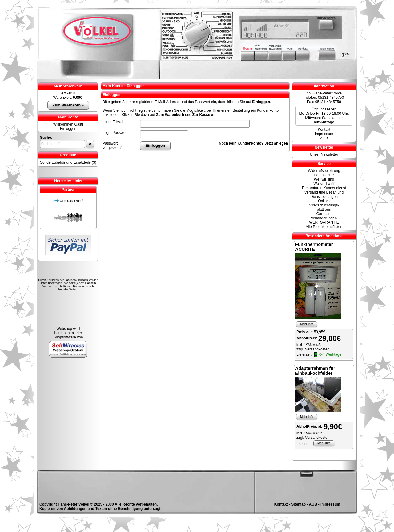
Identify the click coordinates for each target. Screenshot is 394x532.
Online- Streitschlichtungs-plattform (324, 205)
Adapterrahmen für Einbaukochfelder (315, 371)
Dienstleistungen (324, 197)
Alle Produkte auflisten (324, 227)
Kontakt (324, 130)
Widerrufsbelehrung (324, 171)
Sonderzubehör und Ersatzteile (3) (68, 162)
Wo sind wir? (324, 184)
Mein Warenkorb (68, 86)
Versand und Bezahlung (324, 192)
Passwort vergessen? (112, 146)
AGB (324, 138)
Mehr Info (307, 324)
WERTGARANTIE (324, 222)
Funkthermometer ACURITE (314, 247)
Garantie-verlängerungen (324, 216)
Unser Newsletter (324, 154)
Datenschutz (324, 175)
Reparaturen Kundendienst (324, 188)
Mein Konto (68, 117)
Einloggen (68, 129)
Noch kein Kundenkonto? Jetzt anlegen (253, 143)
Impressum (324, 134)
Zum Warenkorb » (68, 105)
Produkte (68, 155)
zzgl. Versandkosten (313, 349)
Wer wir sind (324, 179)
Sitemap (298, 504)
